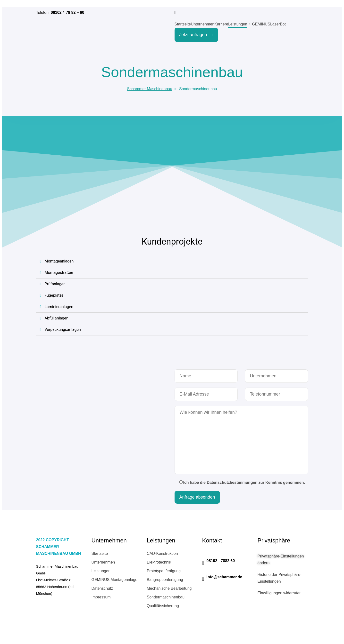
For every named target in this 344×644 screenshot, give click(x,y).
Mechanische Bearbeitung (169, 588)
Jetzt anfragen (196, 35)
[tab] (172, 261)
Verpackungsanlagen (63, 330)
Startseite (183, 24)
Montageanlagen (59, 261)
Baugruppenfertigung (165, 580)
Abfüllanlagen (57, 318)
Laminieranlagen (59, 307)
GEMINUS (261, 24)
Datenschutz (102, 588)
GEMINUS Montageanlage (114, 580)
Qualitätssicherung (163, 606)
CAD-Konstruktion (162, 553)
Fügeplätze (54, 295)
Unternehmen (203, 24)
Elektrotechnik (159, 562)
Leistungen (238, 24)
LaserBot (278, 24)
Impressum (101, 597)
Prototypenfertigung (164, 571)
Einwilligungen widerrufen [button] (280, 593)
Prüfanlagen (55, 284)
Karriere (221, 24)
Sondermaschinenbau (166, 597)
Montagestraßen (59, 273)
